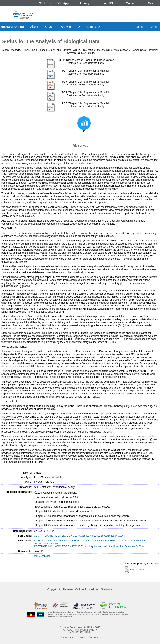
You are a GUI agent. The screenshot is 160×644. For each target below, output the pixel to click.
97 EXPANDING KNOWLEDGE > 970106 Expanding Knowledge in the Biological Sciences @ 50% (89, 546)
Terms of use (67, 637)
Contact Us (94, 27)
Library (85, 3)
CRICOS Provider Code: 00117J (80, 630)
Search (50, 27)
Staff (42, 3)
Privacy (81, 637)
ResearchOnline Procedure (81, 589)
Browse (66, 27)
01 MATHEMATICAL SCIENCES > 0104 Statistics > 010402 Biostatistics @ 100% (79, 536)
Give (151, 3)
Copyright (54, 589)
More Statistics (42, 556)
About (34, 27)
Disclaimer (94, 637)
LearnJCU (108, 3)
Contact (131, 3)
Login (139, 27)
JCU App (63, 3)
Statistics (107, 589)
